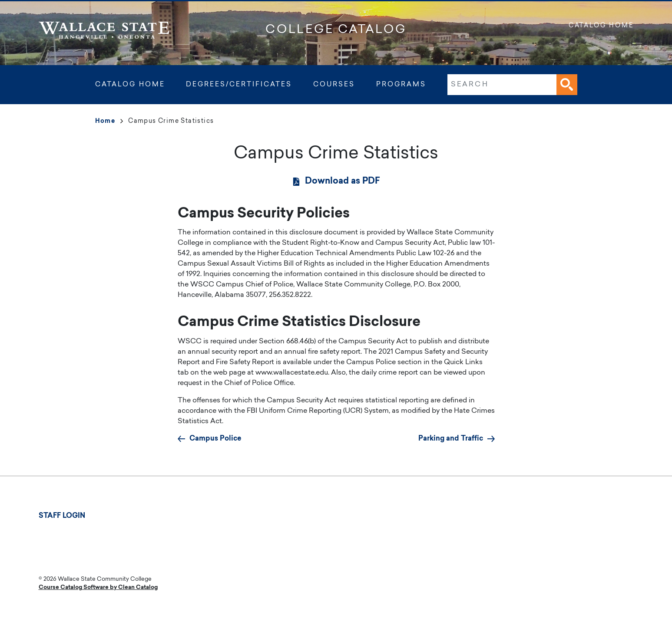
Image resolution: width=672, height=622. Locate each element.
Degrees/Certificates (239, 85)
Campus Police (215, 439)
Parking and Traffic (451, 439)
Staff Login (62, 516)
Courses (334, 85)
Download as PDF (343, 181)
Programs (401, 85)
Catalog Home (601, 26)
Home (109, 122)
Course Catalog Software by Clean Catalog (98, 587)
